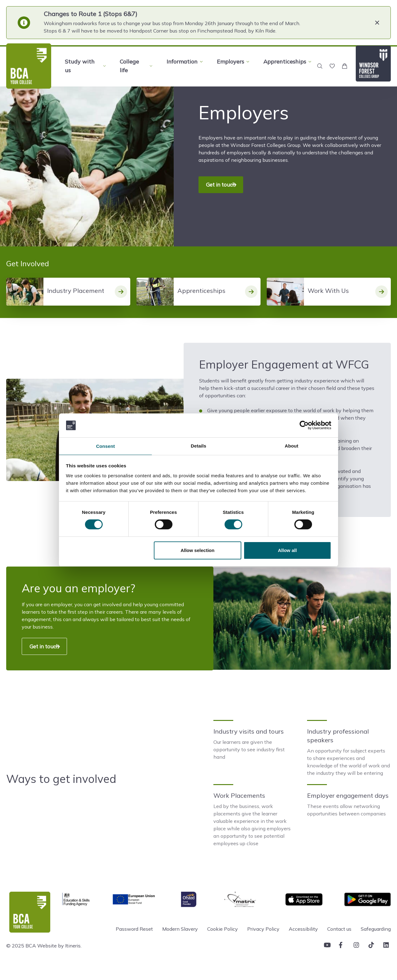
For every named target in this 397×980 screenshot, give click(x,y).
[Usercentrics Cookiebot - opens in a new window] (304, 425)
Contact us (339, 940)
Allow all (287, 551)
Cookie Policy (223, 940)
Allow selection (197, 551)
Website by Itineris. (59, 956)
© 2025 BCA (21, 956)
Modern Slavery (180, 940)
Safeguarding (376, 940)
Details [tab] (198, 445)
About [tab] (292, 445)
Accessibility (303, 940)
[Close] (377, 23)
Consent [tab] (106, 446)
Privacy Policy (263, 940)
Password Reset (134, 940)
